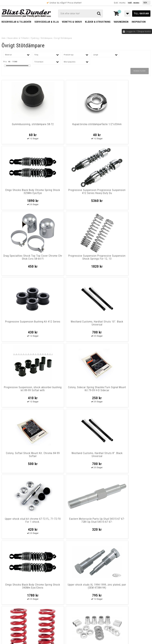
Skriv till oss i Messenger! (111, 566)
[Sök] (80, 14)
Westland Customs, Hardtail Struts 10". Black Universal (132, 192)
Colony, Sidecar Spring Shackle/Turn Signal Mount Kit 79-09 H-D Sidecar (57, 259)
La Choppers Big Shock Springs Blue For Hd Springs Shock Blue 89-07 (132, 522)
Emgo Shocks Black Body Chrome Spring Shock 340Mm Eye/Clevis (95, 325)
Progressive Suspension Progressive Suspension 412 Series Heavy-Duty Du (132, 127)
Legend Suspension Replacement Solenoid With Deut (57, 456)
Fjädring (35, 38)
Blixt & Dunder (134, 568)
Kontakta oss (133, 572)
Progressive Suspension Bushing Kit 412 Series (95, 192)
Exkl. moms (120, 3)
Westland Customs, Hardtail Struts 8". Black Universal (132, 257)
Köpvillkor (9, 604)
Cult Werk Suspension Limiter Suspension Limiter (20, 520)
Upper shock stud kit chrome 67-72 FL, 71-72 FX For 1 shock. (19, 325)
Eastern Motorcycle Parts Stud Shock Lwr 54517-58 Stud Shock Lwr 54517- (132, 390)
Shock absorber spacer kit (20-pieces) (57, 389)
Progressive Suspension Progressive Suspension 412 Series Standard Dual (95, 522)
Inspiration (139, 22)
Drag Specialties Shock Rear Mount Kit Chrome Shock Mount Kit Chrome (132, 456)
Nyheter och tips (22, 573)
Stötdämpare (46, 38)
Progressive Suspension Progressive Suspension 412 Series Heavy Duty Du (95, 390)
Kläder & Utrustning (98, 22)
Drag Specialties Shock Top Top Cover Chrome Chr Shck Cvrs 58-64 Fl (19, 193)
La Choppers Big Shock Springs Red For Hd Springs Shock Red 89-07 (19, 390)
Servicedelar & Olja (47, 22)
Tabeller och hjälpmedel (22, 565)
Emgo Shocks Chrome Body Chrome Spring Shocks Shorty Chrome (57, 522)
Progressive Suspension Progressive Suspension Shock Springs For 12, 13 (57, 193)
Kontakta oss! (49, 564)
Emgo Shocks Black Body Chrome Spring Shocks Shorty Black (19, 456)
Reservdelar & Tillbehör (16, 22)
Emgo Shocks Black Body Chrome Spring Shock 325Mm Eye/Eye (95, 127)
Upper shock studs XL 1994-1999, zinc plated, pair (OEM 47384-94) (132, 325)
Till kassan (141, 14)
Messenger (85, 568)
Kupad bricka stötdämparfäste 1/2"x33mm (57, 127)
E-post (68, 568)
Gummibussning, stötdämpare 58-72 (20, 126)
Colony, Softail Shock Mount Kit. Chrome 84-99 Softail (95, 257)
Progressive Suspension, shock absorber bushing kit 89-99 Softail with (19, 259)
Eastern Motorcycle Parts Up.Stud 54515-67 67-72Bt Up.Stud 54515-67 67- (57, 325)
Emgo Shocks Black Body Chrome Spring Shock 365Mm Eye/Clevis (95, 456)
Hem (4, 38)
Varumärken (121, 22)
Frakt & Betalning (12, 600)
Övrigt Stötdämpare (63, 38)
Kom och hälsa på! (50, 584)
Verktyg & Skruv (72, 22)
